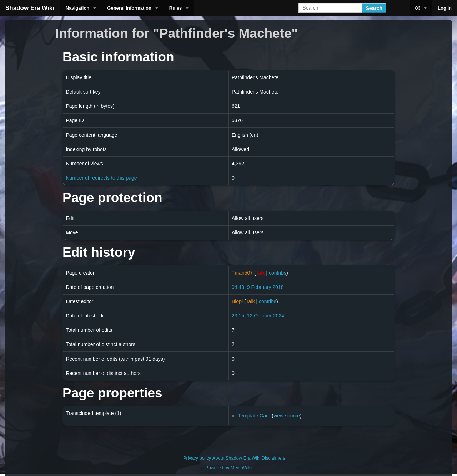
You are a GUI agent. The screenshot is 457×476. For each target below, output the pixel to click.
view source (287, 416)
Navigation (77, 8)
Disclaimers (273, 458)
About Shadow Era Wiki (236, 458)
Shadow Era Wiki (30, 8)
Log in (445, 8)
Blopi (237, 301)
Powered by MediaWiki (228, 468)
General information (129, 8)
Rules (175, 8)
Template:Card (254, 416)
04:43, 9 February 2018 (258, 287)
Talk (260, 273)
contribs (278, 273)
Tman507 (242, 273)
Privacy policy (197, 458)
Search (374, 8)
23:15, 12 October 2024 (258, 316)
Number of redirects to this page (101, 178)
